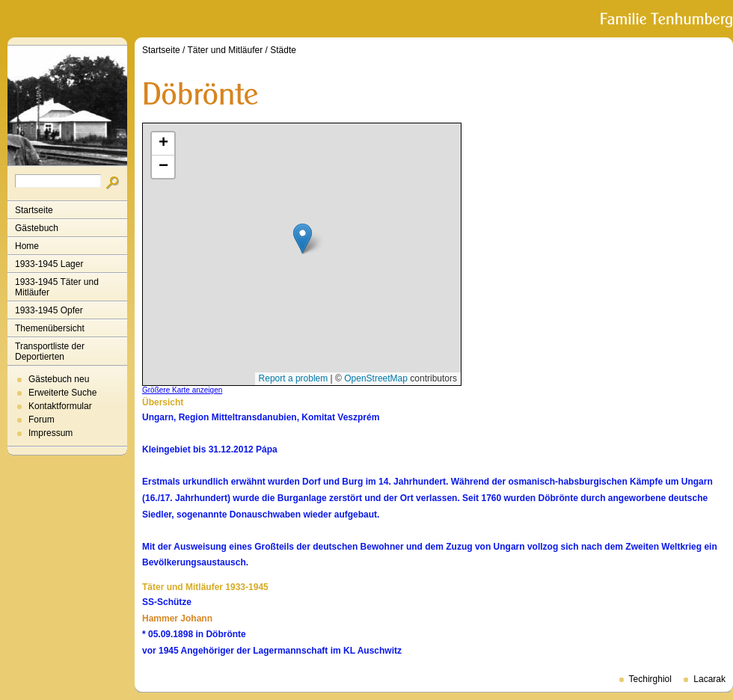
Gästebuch (37, 228)
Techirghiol (650, 679)
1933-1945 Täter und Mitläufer (57, 287)
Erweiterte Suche (62, 393)
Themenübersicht (50, 328)
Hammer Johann (177, 618)
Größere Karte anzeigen (182, 390)
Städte (283, 50)
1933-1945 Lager (49, 264)
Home (27, 246)
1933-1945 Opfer (49, 310)
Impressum (50, 433)
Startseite (34, 210)
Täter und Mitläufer (226, 50)
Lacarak (709, 679)
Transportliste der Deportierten (50, 351)
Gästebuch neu (59, 379)
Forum (42, 420)
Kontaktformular (60, 406)
